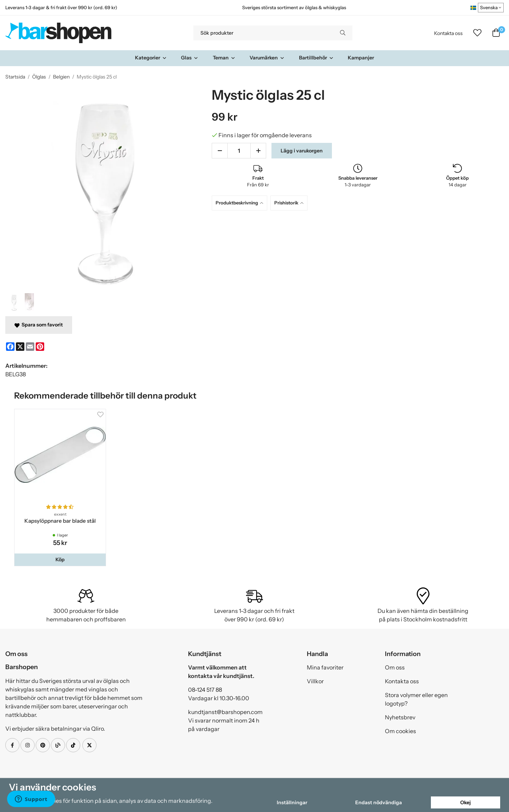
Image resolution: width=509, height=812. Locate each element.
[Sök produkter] (263, 33)
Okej (466, 802)
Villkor (315, 681)
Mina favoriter (325, 667)
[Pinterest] (40, 347)
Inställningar (292, 802)
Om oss (395, 667)
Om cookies (400, 731)
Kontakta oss (448, 33)
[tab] (241, 203)
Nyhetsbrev (400, 717)
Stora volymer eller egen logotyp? (416, 699)
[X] (20, 347)
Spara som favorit (39, 325)
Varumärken (267, 58)
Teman (224, 58)
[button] (60, 559)
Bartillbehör (316, 58)
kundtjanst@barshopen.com (225, 712)
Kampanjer (361, 58)
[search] (343, 33)
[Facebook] (10, 347)
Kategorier (151, 58)
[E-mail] (30, 347)
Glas (190, 58)
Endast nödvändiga (379, 802)
